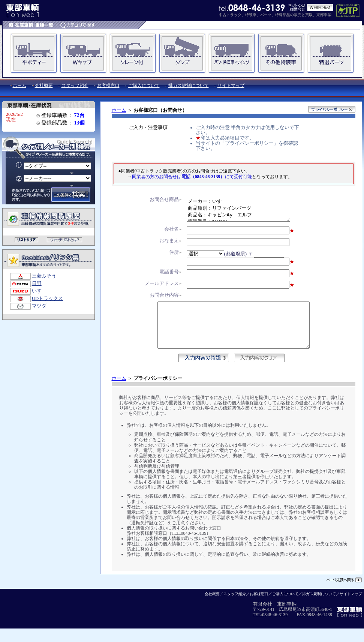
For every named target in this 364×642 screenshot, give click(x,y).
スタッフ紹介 (75, 85)
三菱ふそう (44, 276)
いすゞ (39, 291)
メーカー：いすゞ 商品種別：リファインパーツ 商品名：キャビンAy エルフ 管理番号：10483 (238, 211)
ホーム (19, 85)
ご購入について (144, 85)
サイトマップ (231, 85)
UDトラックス (47, 298)
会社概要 (44, 85)
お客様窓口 (108, 85)
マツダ (39, 306)
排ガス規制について (189, 85)
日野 (37, 283)
